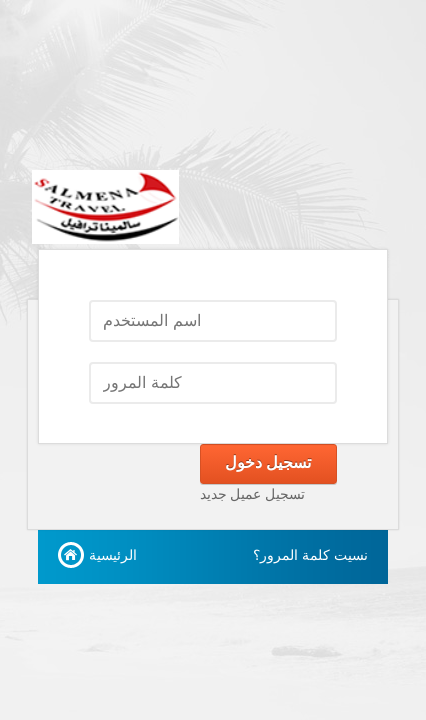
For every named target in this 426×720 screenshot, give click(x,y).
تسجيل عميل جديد (253, 494)
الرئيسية (113, 555)
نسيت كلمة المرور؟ (310, 555)
